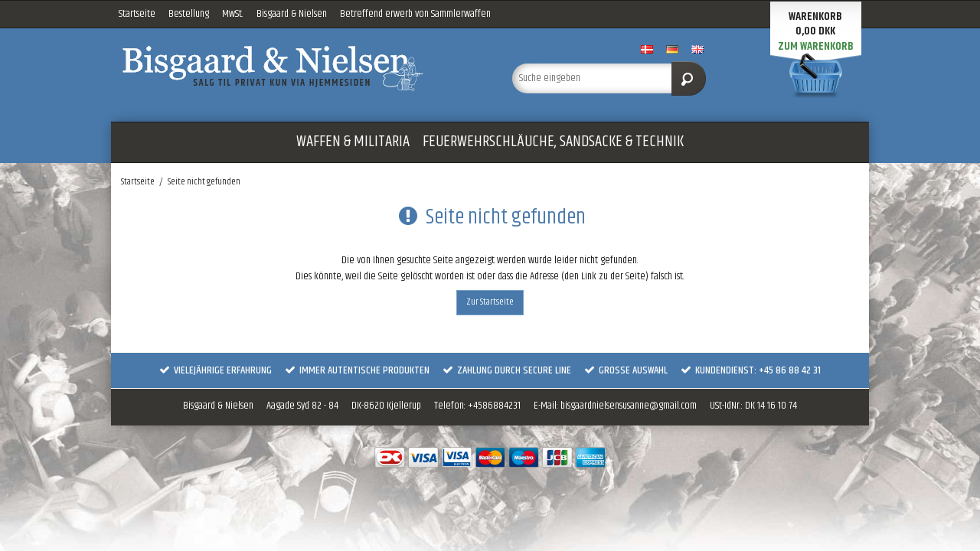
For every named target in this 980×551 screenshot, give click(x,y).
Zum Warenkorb (816, 46)
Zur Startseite (490, 302)
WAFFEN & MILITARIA (353, 142)
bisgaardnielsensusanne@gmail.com (629, 406)
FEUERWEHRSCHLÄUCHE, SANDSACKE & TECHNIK (553, 142)
